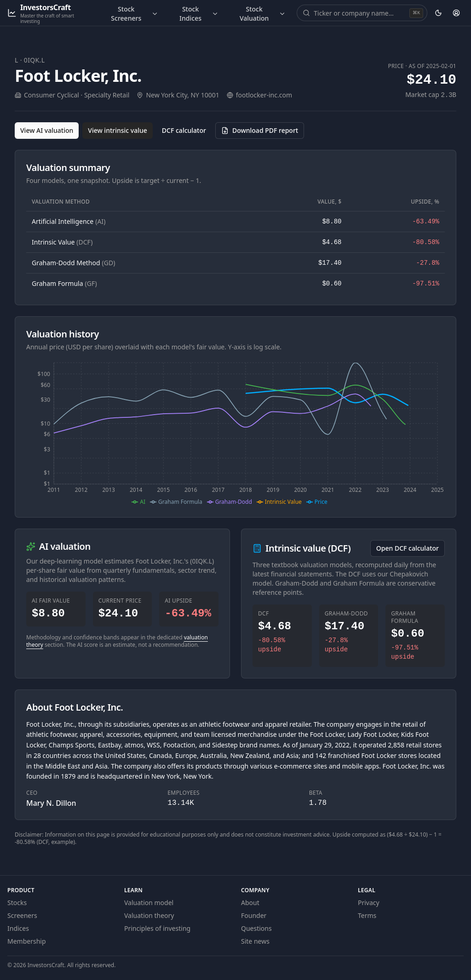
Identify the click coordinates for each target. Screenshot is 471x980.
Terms (367, 915)
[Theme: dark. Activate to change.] (438, 13)
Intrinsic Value (62, 242)
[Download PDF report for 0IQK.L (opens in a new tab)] (260, 131)
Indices (18, 928)
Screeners (22, 915)
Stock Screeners (135, 14)
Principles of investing (157, 928)
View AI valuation (47, 130)
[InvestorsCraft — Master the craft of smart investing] (50, 13)
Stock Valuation (263, 14)
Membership (27, 941)
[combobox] (361, 13)
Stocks (17, 903)
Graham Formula (64, 283)
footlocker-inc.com (264, 95)
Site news (255, 941)
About (250, 903)
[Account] (457, 13)
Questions (256, 928)
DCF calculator (184, 130)
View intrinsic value (118, 130)
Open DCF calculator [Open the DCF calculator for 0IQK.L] (408, 548)
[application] (235, 433)
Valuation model (149, 903)
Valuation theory (149, 915)
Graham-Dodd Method (73, 263)
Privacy (369, 903)
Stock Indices (199, 14)
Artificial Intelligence (69, 221)
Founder (254, 915)
